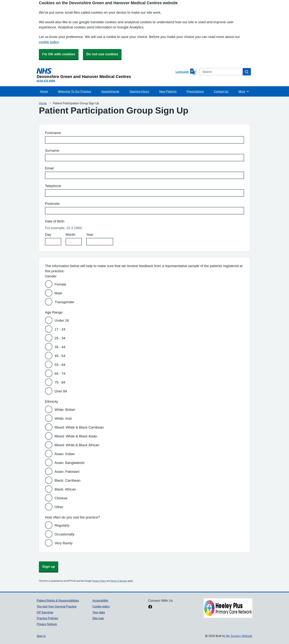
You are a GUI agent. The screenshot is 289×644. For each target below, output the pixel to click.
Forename (53, 133)
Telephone (53, 186)
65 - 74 (60, 374)
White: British (65, 410)
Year (90, 235)
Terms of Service (119, 581)
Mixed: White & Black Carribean (79, 427)
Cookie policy (101, 606)
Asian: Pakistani (67, 472)
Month (70, 235)
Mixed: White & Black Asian (76, 436)
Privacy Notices (47, 624)
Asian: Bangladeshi (69, 463)
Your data (99, 612)
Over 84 (61, 391)
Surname (52, 150)
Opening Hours (139, 91)
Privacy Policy (99, 581)
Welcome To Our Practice (75, 91)
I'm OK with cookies (59, 54)
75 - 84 (60, 382)
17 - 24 (60, 329)
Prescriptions (195, 91)
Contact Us (221, 91)
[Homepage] (105, 73)
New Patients (168, 91)
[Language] (186, 72)
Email (49, 168)
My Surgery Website (239, 636)
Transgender (64, 302)
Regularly (62, 525)
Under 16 (62, 320)
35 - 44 (60, 347)
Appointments (110, 91)
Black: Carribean (67, 480)
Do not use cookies (102, 54)
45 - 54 (60, 356)
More (244, 91)
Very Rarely (64, 543)
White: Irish (63, 418)
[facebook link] (150, 607)
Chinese (61, 498)
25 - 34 (60, 338)
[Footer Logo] (228, 608)
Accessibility (100, 601)
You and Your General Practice (57, 606)
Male (58, 293)
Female (60, 284)
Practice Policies (47, 618)
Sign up (49, 566)
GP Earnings (45, 612)
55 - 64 (60, 365)
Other (59, 507)
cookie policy (49, 42)
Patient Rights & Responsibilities (58, 601)
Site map (98, 618)
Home (44, 91)
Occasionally (65, 534)
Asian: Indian (65, 454)
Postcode (52, 204)
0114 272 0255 (46, 81)
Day (48, 235)
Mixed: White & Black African (77, 445)
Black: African (65, 489)
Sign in (41, 636)
